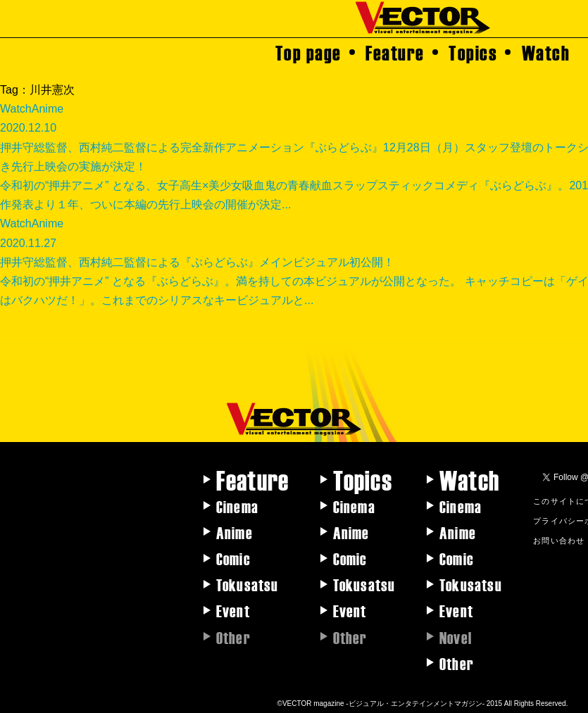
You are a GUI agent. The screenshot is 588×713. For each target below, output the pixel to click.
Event (233, 610)
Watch (546, 52)
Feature (395, 52)
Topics (473, 52)
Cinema (237, 506)
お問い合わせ (559, 540)
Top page (308, 52)
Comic (233, 558)
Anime (234, 532)
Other (457, 663)
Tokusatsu (248, 584)
